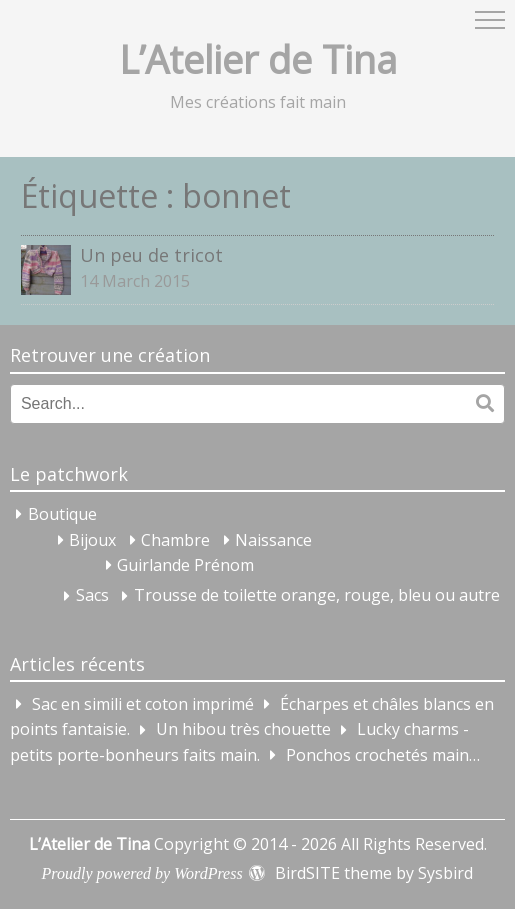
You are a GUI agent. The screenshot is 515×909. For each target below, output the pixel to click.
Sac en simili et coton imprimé (143, 704)
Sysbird (445, 873)
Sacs (92, 596)
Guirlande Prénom (185, 565)
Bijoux (92, 540)
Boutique (62, 514)
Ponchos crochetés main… (383, 755)
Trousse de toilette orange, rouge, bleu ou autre (317, 596)
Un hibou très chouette (243, 730)
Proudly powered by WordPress (142, 873)
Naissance (273, 540)
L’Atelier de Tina (258, 59)
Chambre (175, 540)
